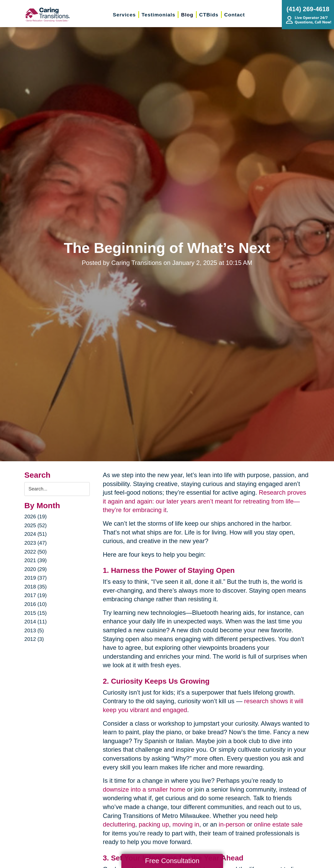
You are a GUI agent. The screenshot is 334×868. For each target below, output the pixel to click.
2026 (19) (35, 517)
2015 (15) (35, 613)
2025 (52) (35, 525)
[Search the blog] (57, 489)
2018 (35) (35, 587)
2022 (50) (35, 552)
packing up (154, 824)
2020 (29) (35, 569)
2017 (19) (35, 595)
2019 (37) (35, 578)
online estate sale (278, 824)
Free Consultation (172, 861)
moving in (186, 824)
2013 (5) (34, 630)
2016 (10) (35, 604)
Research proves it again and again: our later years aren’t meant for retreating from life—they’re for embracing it (204, 501)
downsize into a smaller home (144, 789)
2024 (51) (35, 534)
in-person (232, 824)
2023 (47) (35, 543)
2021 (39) (35, 560)
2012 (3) (34, 639)
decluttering (119, 824)
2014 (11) (35, 622)
